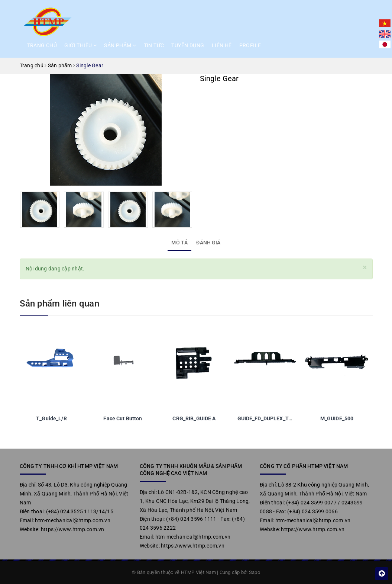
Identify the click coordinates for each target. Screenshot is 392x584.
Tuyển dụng (188, 45)
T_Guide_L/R (51, 418)
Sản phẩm (120, 45)
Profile (250, 45)
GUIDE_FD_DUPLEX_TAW (267, 418)
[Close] (365, 268)
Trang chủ (42, 45)
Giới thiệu (80, 45)
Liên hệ (222, 45)
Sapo (255, 572)
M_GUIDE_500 (337, 418)
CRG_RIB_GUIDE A (194, 418)
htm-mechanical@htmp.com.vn (73, 520)
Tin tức (154, 45)
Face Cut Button (123, 418)
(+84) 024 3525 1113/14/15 (80, 511)
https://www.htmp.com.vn (73, 529)
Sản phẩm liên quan (59, 304)
